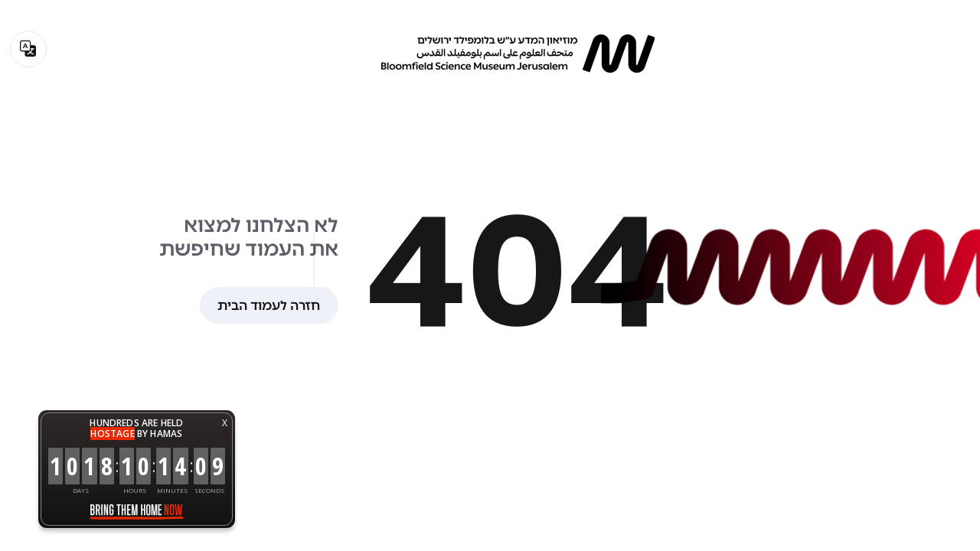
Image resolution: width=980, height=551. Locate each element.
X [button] (225, 423)
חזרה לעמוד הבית (269, 305)
